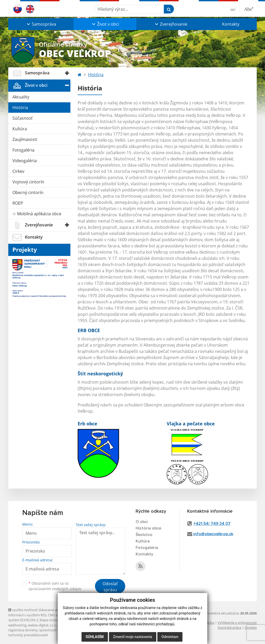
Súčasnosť (23, 118)
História (20, 108)
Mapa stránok (50, 620)
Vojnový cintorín (28, 182)
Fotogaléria (23, 150)
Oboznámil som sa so (55, 586)
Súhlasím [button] (95, 637)
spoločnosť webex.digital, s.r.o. (62, 630)
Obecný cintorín (28, 192)
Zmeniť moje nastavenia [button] (133, 637)
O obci (142, 522)
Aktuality (21, 97)
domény (65, 625)
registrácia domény (23, 630)
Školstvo (144, 535)
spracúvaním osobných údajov (55, 589)
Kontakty (231, 24)
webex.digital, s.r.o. (42, 625)
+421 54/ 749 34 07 (212, 524)
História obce (148, 528)
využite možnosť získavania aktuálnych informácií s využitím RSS (40, 612)
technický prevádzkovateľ (28, 635)
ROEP (18, 203)
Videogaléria (25, 161)
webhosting (17, 625)
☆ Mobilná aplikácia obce (37, 214)
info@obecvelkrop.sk (213, 534)
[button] (41, 24)
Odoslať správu (110, 587)
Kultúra (20, 129)
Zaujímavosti (25, 139)
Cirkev (18, 171)
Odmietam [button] (170, 637)
